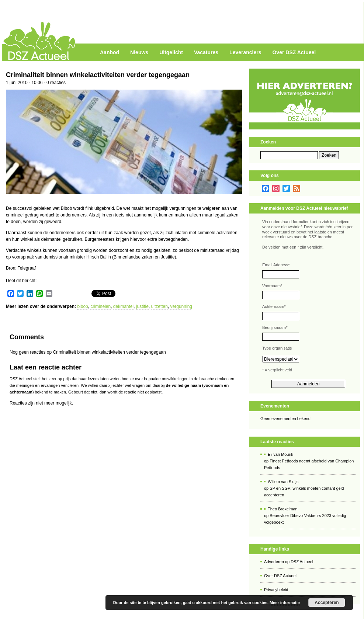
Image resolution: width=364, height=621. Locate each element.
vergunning (181, 306)
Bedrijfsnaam (275, 327)
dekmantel (123, 306)
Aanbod (110, 52)
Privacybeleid (276, 590)
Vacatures (206, 52)
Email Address (276, 265)
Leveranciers (245, 52)
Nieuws (139, 52)
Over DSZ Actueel (294, 52)
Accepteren (327, 603)
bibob (82, 306)
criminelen (100, 306)
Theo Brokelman (283, 509)
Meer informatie (285, 603)
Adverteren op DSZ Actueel (289, 562)
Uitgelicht (171, 52)
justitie (142, 306)
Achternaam (274, 306)
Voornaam (272, 286)
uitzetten (160, 306)
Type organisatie (277, 348)
